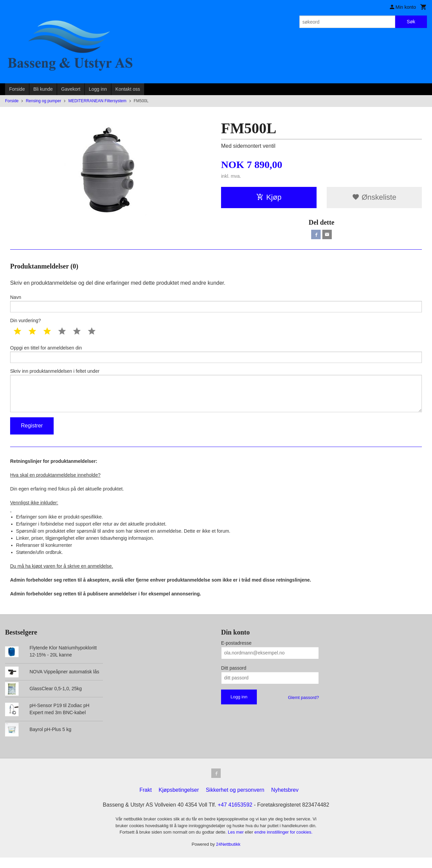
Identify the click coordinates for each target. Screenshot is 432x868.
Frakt (145, 800)
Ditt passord (234, 677)
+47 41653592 (235, 815)
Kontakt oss (128, 89)
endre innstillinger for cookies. (283, 843)
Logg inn (98, 89)
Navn (216, 305)
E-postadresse (236, 652)
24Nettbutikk (228, 854)
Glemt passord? (303, 707)
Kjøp (269, 197)
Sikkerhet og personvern (235, 800)
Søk (411, 22)
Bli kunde (43, 89)
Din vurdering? (25, 324)
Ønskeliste (374, 197)
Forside (17, 89)
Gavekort (71, 89)
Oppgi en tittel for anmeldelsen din (216, 358)
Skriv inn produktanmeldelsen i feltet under (216, 397)
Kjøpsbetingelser (179, 800)
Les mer (236, 843)
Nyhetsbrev (285, 800)
